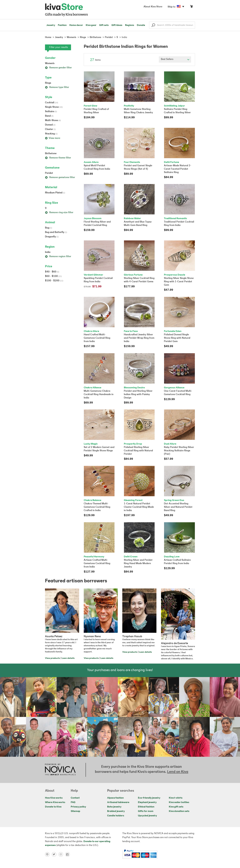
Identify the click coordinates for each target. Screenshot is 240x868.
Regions (130, 25)
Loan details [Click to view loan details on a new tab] (68, 658)
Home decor (76, 25)
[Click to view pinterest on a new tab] (48, 854)
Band (49, 116)
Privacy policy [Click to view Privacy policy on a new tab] (78, 807)
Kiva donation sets (179, 811)
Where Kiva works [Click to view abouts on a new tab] (55, 802)
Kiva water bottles (179, 802)
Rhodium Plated (55, 193)
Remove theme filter (58, 158)
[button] (153, 26)
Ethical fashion (146, 807)
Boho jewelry (114, 807)
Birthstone (51, 154)
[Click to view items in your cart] (191, 7)
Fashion (62, 25)
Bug (49, 228)
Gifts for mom (146, 811)
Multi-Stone (53, 120)
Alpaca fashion (115, 798)
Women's (50, 63)
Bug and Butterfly (56, 232)
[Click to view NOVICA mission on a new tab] (60, 770)
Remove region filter (58, 257)
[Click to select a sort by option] (175, 59)
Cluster (50, 129)
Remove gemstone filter (60, 177)
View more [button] (53, 138)
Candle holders (116, 816)
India (48, 252)
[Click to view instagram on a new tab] (62, 854)
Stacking (51, 134)
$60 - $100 (53, 276)
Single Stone (54, 107)
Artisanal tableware (118, 802)
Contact (75, 798)
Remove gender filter (58, 68)
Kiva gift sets (176, 807)
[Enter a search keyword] (172, 25)
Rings (48, 83)
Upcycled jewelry (147, 816)
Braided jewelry (116, 811)
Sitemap (75, 811)
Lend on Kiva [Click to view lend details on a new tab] (178, 772)
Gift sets (104, 25)
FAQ (73, 802)
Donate (141, 25)
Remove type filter (57, 87)
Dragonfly (52, 237)
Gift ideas (117, 25)
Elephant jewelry (147, 802)
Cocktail (52, 103)
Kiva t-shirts (176, 798)
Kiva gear (91, 25)
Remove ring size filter (59, 213)
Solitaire (51, 112)
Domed (50, 125)
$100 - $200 (54, 281)
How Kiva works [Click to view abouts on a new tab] (54, 798)
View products (52, 658)
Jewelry (51, 25)
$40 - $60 (52, 272)
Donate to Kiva (53, 807)
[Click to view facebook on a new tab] (68, 854)
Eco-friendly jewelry (149, 798)
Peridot (49, 173)
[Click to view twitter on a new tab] (55, 854)
